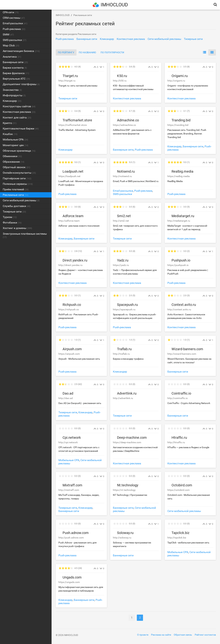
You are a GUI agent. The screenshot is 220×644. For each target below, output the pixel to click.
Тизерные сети (68, 98)
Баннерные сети (123, 150)
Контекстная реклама (127, 98)
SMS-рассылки (122, 194)
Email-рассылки (123, 191)
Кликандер (65, 150)
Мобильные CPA (69, 460)
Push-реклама (144, 150)
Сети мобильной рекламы (184, 511)
